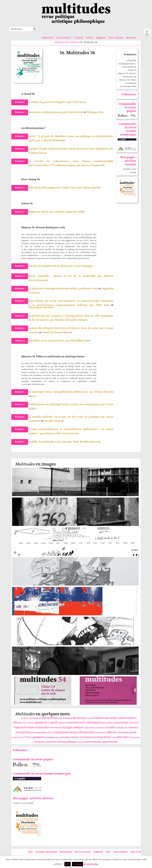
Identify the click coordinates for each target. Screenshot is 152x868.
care (114, 737)
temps (74, 732)
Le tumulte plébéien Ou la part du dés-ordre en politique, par (67, 417)
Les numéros (64, 38)
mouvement (135, 737)
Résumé (20, 102)
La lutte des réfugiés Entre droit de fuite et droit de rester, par (66, 328)
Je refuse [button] (77, 864)
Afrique (17, 723)
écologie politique (72, 727)
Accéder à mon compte (23, 803)
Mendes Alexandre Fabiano (72, 320)
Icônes (90, 38)
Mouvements (66, 852)
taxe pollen (107, 723)
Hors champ (28, 723)
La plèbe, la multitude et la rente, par (50, 442)
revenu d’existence (83, 737)
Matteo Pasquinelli (93, 165)
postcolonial (121, 723)
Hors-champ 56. (129, 67)
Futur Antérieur (120, 852)
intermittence (65, 718)
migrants (62, 723)
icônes (99, 737)
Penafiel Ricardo (54, 421)
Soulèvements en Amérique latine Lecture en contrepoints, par (66, 404)
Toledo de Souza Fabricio (57, 332)
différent (111, 732)
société (110, 727)
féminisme (56, 728)
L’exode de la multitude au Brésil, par (51, 266)
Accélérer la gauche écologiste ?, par (50, 102)
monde (80, 742)
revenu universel (30, 718)
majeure (19, 727)
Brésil (107, 737)
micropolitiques (25, 732)
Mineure (131, 38)
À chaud (78, 38)
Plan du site (136, 852)
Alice (108, 852)
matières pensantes (105, 718)
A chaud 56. (131, 60)
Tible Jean (102, 305)
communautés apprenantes (101, 742)
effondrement (86, 732)
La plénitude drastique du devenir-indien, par (56, 289)
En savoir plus (91, 864)
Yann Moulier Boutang (87, 442)
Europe (29, 727)
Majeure (101, 38)
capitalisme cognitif (46, 723)
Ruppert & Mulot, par (41, 212)
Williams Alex (95, 112)
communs (134, 723)
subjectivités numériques (94, 728)
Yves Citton (79, 102)
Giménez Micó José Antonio (62, 433)
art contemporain (59, 732)
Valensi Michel (92, 188)
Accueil (58, 42)
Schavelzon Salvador (41, 308)
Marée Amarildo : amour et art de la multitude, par (66, 276)
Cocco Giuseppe (83, 266)
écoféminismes (48, 718)
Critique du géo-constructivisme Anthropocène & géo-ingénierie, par (71, 149)
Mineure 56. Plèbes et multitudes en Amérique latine (128, 83)
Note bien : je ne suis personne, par (49, 341)
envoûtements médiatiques (84, 723)
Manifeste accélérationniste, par (48, 112)
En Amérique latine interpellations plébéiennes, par (61, 392)
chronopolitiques (67, 742)
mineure (39, 742)
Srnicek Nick (75, 112)
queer (133, 732)
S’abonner (47, 38)
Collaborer (98, 852)
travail (90, 718)
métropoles (123, 733)
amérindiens (41, 733)
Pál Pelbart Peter (81, 341)
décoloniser (80, 718)
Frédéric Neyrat (38, 153)
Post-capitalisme (35, 737)
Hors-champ (116, 38)
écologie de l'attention (127, 728)
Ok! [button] (68, 864)
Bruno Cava (91, 289)
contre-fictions (127, 718)
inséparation (42, 727)
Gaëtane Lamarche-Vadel (70, 212)
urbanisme (50, 742)
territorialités (100, 733)
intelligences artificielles (58, 737)
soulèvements (18, 737)
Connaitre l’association (46, 852)
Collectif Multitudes (53, 140)
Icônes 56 (132, 70)
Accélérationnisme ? (127, 64)
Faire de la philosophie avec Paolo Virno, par (55, 188)
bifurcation (123, 737)
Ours (30, 852)
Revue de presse (83, 852)
